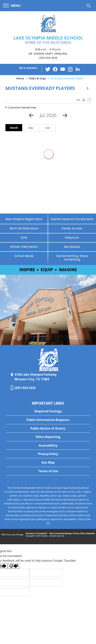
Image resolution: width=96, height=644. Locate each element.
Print (84, 100)
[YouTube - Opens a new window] (63, 69)
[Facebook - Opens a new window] (55, 69)
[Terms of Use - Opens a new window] (48, 471)
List (47, 128)
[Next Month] (65, 115)
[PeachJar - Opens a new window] (72, 238)
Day (31, 128)
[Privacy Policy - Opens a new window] (48, 454)
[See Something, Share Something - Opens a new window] (72, 258)
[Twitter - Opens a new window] (48, 69)
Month (14, 128)
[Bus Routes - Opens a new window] (72, 247)
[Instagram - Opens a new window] (70, 70)
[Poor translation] (14, 566)
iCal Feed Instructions (78, 100)
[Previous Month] (31, 115)
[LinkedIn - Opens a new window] (78, 69)
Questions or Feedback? (37, 533)
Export (89, 100)
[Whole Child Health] (24, 247)
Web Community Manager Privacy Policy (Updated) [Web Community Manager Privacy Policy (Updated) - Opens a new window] (72, 533)
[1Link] (24, 238)
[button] (12, 6)
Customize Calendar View (22, 107)
